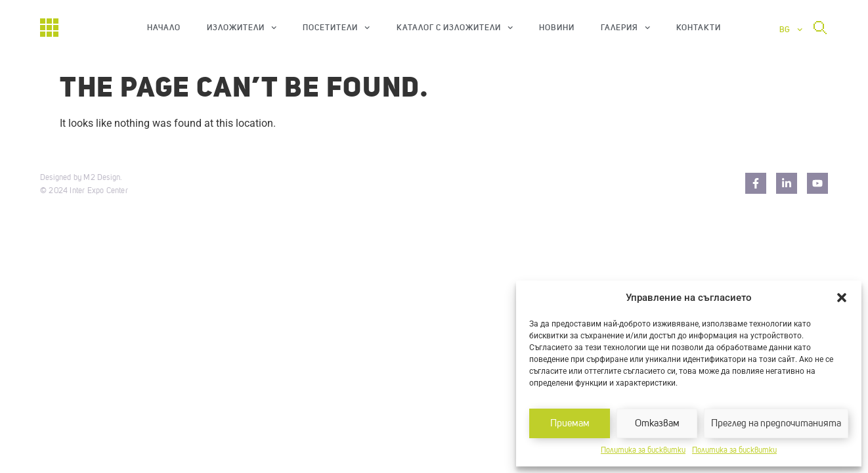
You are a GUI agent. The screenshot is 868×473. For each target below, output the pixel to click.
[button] (842, 298)
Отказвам (657, 423)
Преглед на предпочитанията (776, 423)
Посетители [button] (336, 28)
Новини (557, 28)
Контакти (699, 28)
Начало (164, 28)
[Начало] (49, 28)
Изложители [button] (242, 28)
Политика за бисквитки (643, 451)
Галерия (625, 28)
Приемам (570, 423)
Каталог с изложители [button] (455, 28)
